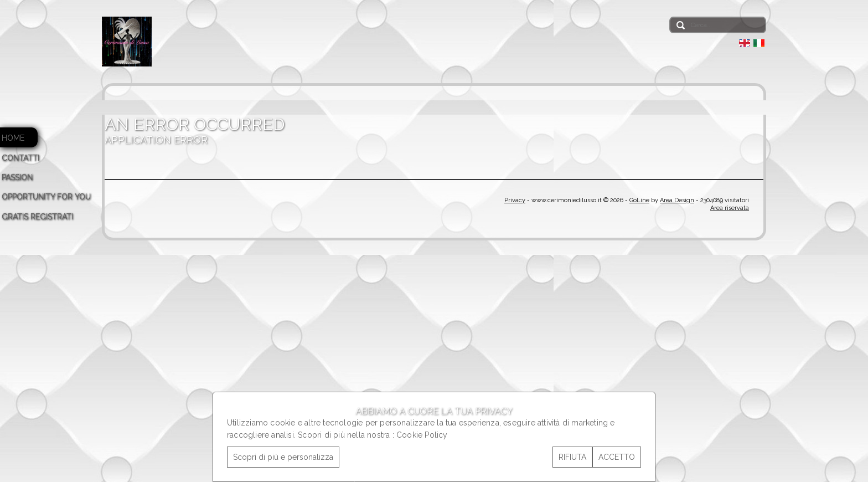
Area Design (677, 200)
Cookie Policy (422, 435)
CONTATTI (20, 158)
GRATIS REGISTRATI (37, 217)
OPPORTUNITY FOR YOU (46, 197)
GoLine (639, 200)
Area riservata (730, 208)
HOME (13, 138)
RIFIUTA (572, 457)
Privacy (515, 200)
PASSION (17, 177)
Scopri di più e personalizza (283, 457)
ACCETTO (617, 457)
